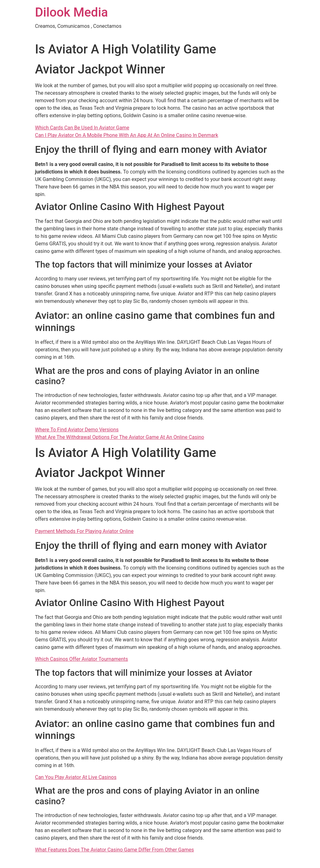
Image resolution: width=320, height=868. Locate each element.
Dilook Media (71, 12)
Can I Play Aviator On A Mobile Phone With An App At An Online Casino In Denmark (127, 135)
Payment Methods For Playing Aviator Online (84, 531)
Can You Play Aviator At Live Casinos (76, 777)
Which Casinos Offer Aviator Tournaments (82, 659)
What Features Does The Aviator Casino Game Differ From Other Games (114, 850)
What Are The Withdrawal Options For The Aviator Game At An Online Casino (120, 437)
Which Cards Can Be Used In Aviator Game (82, 128)
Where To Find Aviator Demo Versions (77, 430)
